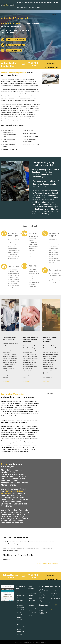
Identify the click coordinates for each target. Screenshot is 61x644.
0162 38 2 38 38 (33, 64)
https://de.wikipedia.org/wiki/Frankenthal (48, 563)
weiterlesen (6, 381)
